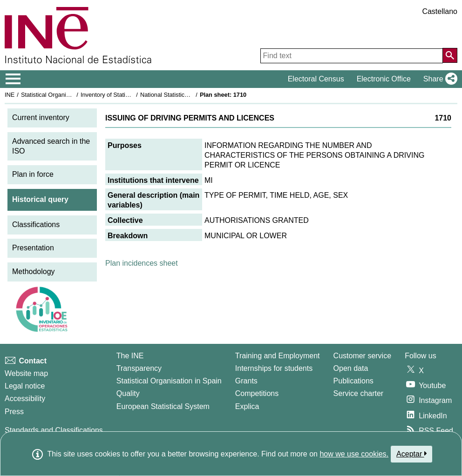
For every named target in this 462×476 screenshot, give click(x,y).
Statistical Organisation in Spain (63, 95)
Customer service (362, 356)
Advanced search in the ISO (51, 146)
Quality (128, 393)
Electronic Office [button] (384, 79)
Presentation (33, 248)
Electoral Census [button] (316, 79)
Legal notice (25, 386)
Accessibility (25, 399)
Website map (26, 373)
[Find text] (352, 56)
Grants (246, 381)
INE (10, 95)
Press (14, 412)
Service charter (359, 393)
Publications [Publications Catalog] (353, 381)
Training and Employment (278, 356)
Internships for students (274, 368)
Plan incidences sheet (142, 263)
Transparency (139, 368)
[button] (438, 79)
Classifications (36, 225)
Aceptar (411, 454)
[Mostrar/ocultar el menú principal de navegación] (13, 79)
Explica (247, 406)
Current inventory (41, 117)
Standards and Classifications (54, 430)
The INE (130, 356)
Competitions (257, 393)
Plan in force (33, 174)
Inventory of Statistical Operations (125, 95)
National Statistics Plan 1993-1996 (186, 95)
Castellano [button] (440, 11)
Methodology (34, 272)
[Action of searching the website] (450, 55)
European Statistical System (163, 406)
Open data (351, 368)
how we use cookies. (354, 454)
